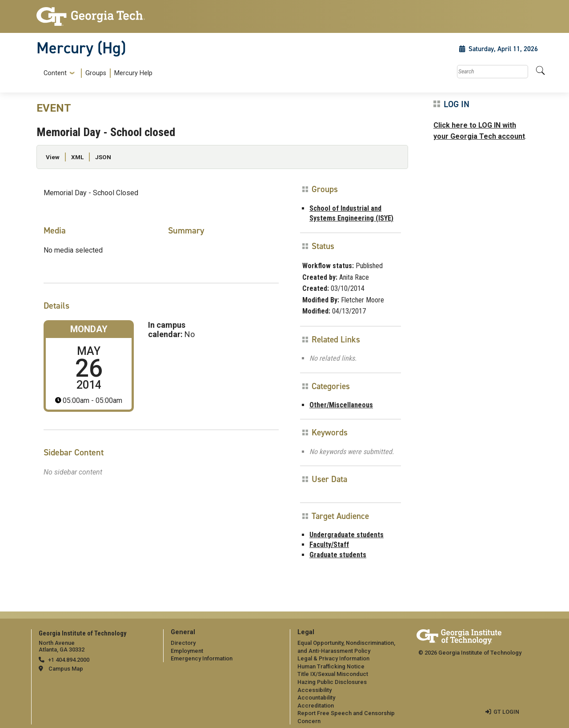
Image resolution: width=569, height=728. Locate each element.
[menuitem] (96, 73)
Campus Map (66, 669)
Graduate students (338, 555)
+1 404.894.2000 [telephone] (69, 660)
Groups (96, 73)
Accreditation (316, 706)
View (53, 157)
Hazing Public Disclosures (332, 682)
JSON (103, 157)
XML (77, 157)
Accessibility (315, 690)
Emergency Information (202, 658)
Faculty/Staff (329, 545)
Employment (187, 651)
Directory (183, 643)
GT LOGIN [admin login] (506, 712)
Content (55, 73)
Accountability (316, 698)
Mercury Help (133, 73)
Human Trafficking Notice (331, 666)
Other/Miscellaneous (341, 405)
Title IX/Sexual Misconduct (333, 674)
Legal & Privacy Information (333, 658)
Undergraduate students (347, 535)
